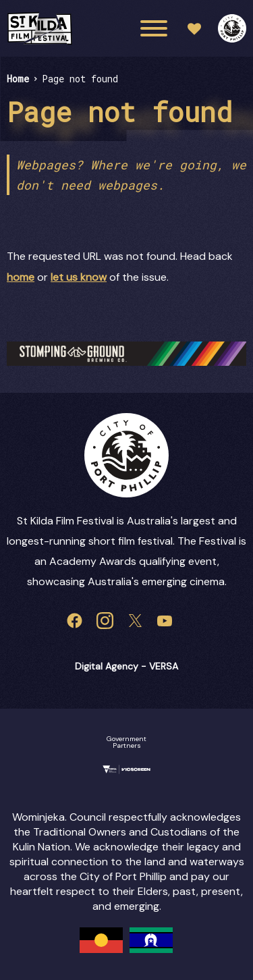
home (21, 277)
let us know (79, 277)
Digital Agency (107, 666)
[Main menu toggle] (154, 28)
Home (18, 79)
